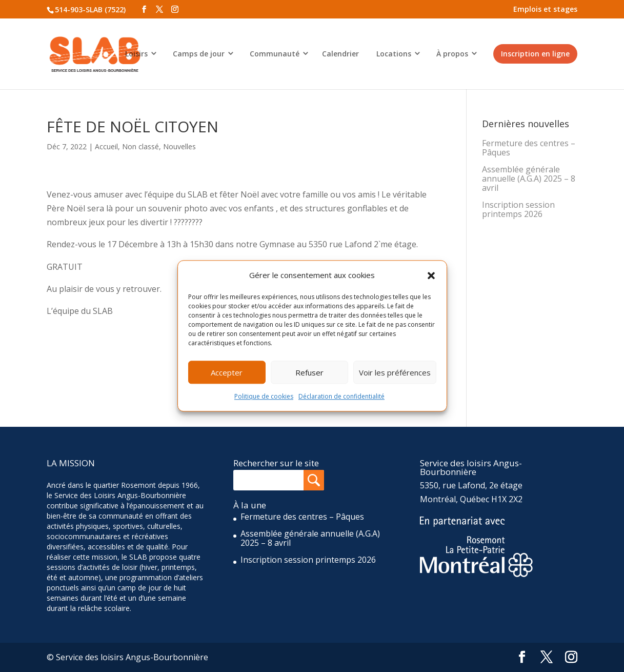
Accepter (227, 372)
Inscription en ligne (535, 54)
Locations (394, 54)
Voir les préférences (395, 372)
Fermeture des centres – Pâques (529, 148)
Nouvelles (179, 146)
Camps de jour (199, 54)
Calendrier (340, 54)
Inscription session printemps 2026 (518, 209)
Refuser (309, 372)
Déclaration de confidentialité (341, 397)
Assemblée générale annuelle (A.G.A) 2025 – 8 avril (529, 179)
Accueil (106, 146)
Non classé (140, 146)
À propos (452, 54)
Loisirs (136, 54)
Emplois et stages (545, 9)
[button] (431, 275)
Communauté (275, 54)
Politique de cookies (264, 397)
